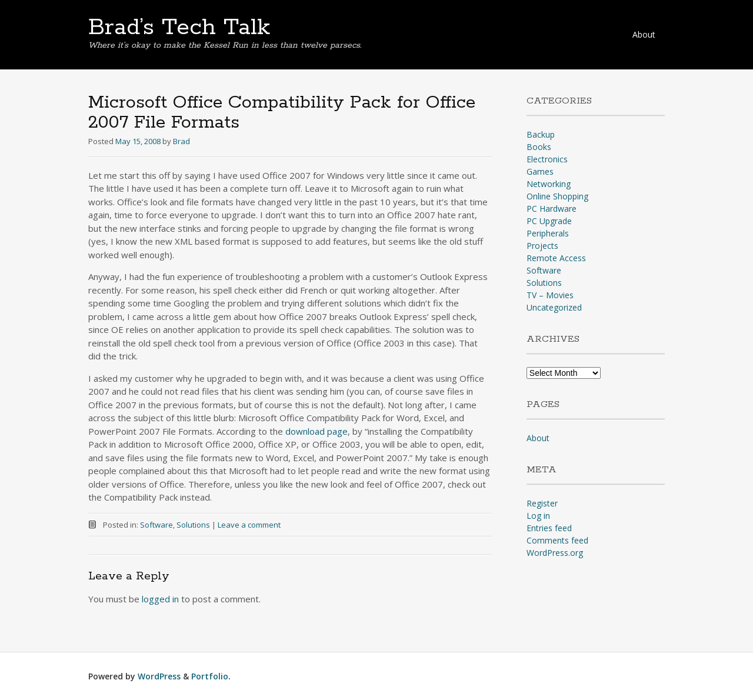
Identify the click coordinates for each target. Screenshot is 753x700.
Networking (549, 184)
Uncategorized (554, 307)
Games (540, 171)
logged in (160, 599)
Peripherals (548, 233)
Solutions (193, 525)
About (644, 34)
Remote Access (556, 258)
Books (539, 147)
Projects (542, 246)
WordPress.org (555, 553)
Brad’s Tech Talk (179, 28)
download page (316, 431)
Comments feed (557, 540)
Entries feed (549, 528)
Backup (541, 134)
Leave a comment (249, 525)
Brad (181, 141)
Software (156, 525)
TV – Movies (550, 295)
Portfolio (210, 676)
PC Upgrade (549, 221)
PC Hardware (552, 209)
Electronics (547, 159)
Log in (538, 516)
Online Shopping (557, 196)
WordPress (159, 676)
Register (542, 503)
